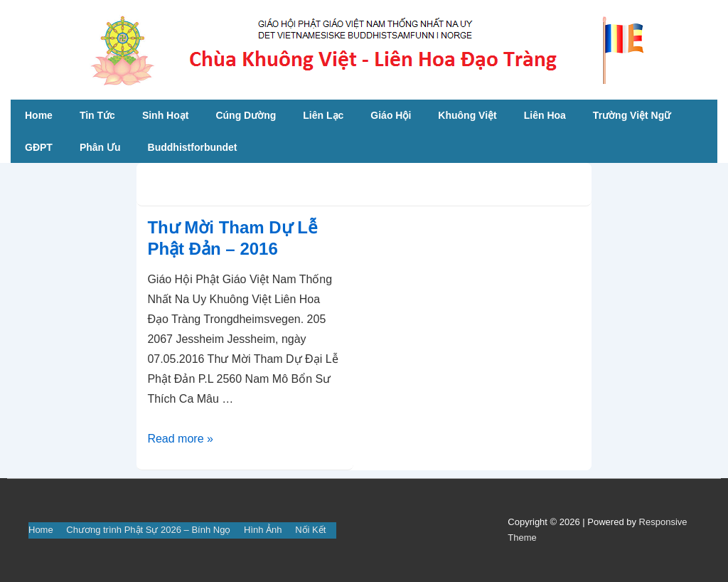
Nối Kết (310, 530)
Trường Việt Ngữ (632, 115)
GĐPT (39, 147)
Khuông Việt (467, 115)
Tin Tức (97, 115)
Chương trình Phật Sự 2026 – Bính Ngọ (148, 530)
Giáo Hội (391, 115)
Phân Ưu (100, 147)
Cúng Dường (246, 115)
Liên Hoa (545, 115)
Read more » (180, 439)
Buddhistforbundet (193, 147)
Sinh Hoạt (166, 115)
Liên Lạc (323, 115)
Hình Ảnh (263, 530)
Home (39, 115)
